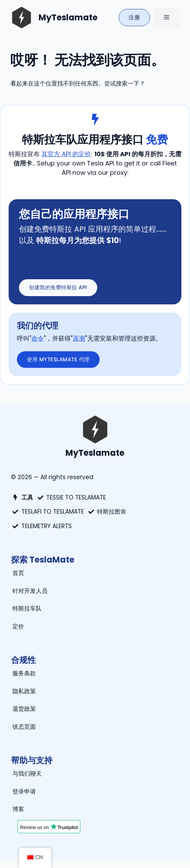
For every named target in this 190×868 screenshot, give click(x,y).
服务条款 (24, 673)
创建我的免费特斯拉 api (58, 287)
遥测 (79, 338)
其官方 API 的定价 (66, 154)
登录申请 (24, 791)
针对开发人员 (30, 591)
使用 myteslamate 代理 (58, 359)
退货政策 (24, 709)
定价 (18, 626)
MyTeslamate (68, 17)
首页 (18, 573)
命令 (38, 338)
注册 (134, 17)
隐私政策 (24, 691)
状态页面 (24, 727)
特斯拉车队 (27, 608)
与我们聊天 (27, 774)
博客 (18, 809)
